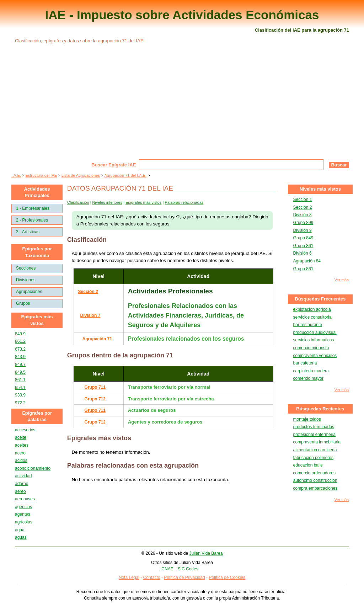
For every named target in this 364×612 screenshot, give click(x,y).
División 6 (303, 253)
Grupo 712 (95, 399)
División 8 (303, 215)
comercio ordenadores (314, 473)
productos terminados (314, 427)
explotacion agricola (312, 309)
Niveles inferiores (107, 202)
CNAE (167, 569)
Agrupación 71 (97, 339)
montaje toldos (307, 419)
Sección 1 (303, 199)
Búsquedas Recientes (320, 409)
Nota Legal (129, 578)
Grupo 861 (303, 246)
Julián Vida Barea (206, 553)
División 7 (90, 315)
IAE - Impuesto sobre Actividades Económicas (182, 15)
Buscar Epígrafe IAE (114, 165)
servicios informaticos (314, 340)
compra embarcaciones (315, 488)
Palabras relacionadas (184, 202)
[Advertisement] (182, 106)
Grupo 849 (303, 238)
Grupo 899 (303, 223)
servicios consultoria (312, 317)
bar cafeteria (305, 363)
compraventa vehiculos (315, 356)
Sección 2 (88, 292)
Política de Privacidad (184, 578)
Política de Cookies (227, 578)
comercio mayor (308, 378)
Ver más (342, 280)
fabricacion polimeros (313, 458)
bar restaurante (308, 325)
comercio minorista (311, 348)
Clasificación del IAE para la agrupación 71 (302, 30)
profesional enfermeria (314, 435)
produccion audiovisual (315, 332)
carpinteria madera (311, 371)
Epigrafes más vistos (143, 202)
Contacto (152, 578)
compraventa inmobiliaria (317, 442)
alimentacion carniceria (315, 450)
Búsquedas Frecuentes (320, 299)
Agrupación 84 (307, 261)
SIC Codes (188, 569)
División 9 (303, 230)
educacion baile (308, 465)
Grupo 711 (95, 387)
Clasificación (78, 202)
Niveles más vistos (320, 189)
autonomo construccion (315, 480)
